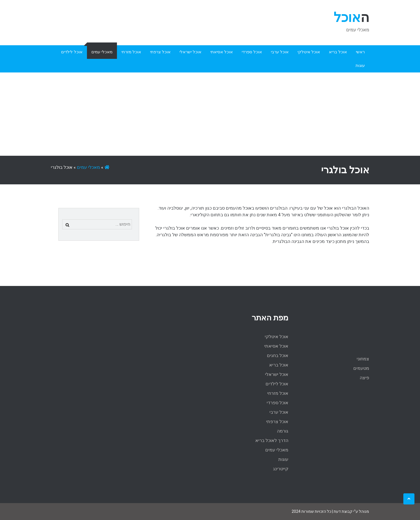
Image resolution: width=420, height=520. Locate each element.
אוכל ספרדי (252, 52)
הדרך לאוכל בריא (272, 440)
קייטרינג (281, 469)
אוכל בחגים (278, 356)
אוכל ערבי (280, 52)
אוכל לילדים (72, 52)
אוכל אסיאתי (222, 52)
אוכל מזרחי (131, 52)
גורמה (283, 431)
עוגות (360, 66)
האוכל (351, 17)
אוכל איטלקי (309, 52)
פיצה (364, 378)
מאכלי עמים (102, 52)
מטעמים (361, 368)
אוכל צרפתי (160, 52)
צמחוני (363, 359)
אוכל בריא (338, 52)
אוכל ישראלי (190, 52)
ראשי (360, 52)
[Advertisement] (210, 114)
